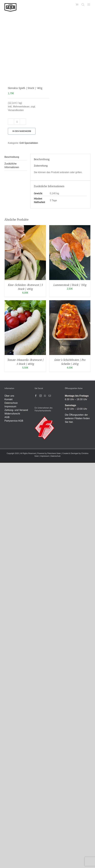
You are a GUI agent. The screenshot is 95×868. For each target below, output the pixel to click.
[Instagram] (41, 396)
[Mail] (50, 396)
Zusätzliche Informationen (12, 165)
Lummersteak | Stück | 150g (70, 285)
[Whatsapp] (45, 396)
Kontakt (9, 399)
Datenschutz (11, 403)
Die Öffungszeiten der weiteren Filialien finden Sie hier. (77, 418)
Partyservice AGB (14, 421)
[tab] (16, 157)
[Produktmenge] (17, 122)
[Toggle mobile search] (83, 5)
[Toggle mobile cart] (77, 5)
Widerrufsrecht (12, 414)
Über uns (9, 396)
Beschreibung (12, 157)
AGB (7, 417)
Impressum (10, 406)
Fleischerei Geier (54, 453)
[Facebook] (36, 396)
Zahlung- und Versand (16, 410)
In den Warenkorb (22, 131)
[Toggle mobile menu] (89, 5)
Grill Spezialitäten (29, 143)
